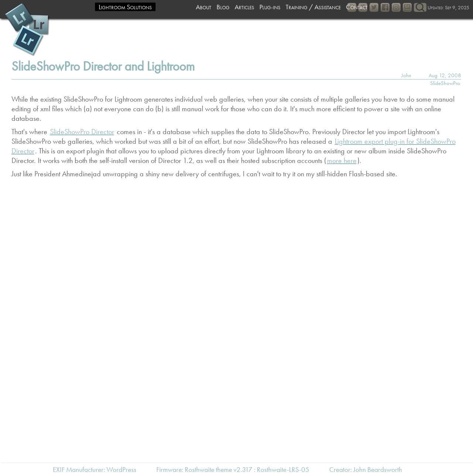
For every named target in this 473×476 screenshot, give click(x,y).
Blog (223, 7)
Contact (357, 7)
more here (342, 160)
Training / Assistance (313, 7)
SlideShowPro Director (82, 132)
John (406, 75)
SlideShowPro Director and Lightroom (103, 66)
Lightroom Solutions (125, 7)
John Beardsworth (378, 470)
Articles (244, 7)
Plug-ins (270, 7)
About (204, 7)
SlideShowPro (445, 83)
